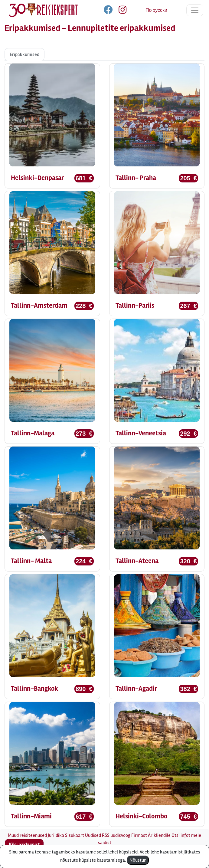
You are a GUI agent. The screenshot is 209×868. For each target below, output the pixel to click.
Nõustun (138, 860)
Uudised (93, 835)
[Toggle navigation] (195, 10)
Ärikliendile (159, 835)
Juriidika (56, 835)
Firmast (139, 835)
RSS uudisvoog (116, 835)
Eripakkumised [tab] (24, 54)
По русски (156, 10)
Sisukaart (75, 835)
